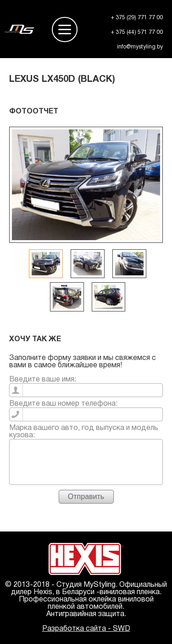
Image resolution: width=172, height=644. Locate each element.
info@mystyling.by (140, 47)
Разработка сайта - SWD (86, 629)
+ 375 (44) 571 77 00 (137, 32)
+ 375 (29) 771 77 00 (137, 18)
